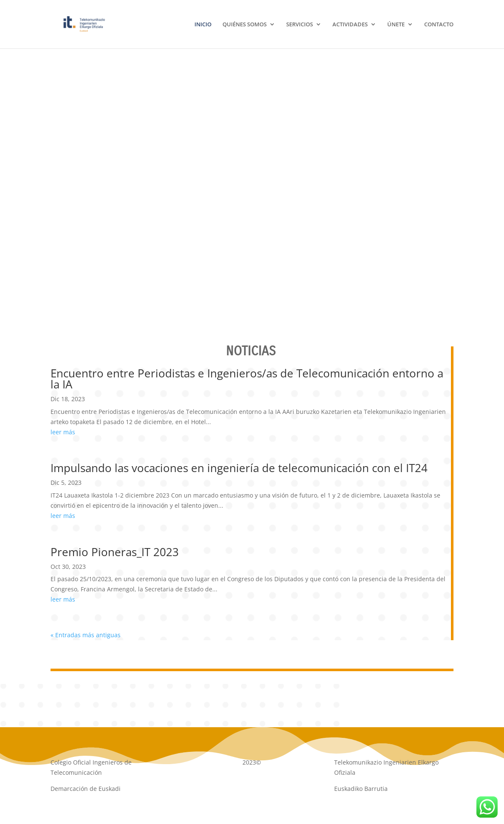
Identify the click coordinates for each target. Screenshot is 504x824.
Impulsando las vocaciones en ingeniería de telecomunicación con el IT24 (239, 468)
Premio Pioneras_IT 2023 (115, 552)
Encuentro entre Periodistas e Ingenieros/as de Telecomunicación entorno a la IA (247, 379)
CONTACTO (439, 25)
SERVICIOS (300, 25)
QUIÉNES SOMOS (245, 25)
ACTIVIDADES (350, 25)
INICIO (203, 25)
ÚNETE (396, 25)
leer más (63, 432)
